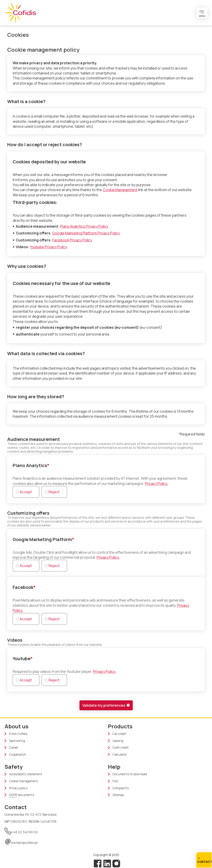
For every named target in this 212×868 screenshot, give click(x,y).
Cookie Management (120, 190)
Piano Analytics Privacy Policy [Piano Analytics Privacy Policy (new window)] (84, 226)
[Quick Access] (204, 860)
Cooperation (18, 755)
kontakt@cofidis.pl (21, 841)
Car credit (119, 734)
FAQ (115, 781)
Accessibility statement (26, 774)
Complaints (121, 788)
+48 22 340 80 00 (21, 830)
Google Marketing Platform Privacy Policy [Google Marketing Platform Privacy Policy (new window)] (86, 233)
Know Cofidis (18, 734)
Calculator (120, 755)
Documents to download (130, 774)
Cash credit (121, 748)
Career (14, 748)
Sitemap (118, 795)
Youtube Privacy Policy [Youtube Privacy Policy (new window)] (49, 247)
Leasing (118, 741)
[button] (106, 705)
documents (22, 795)
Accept (26, 492)
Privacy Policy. (156, 484)
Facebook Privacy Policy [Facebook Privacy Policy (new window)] (72, 240)
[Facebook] (98, 863)
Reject (54, 492)
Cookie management (23, 781)
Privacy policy (18, 788)
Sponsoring (17, 741)
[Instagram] (116, 863)
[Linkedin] (107, 863)
